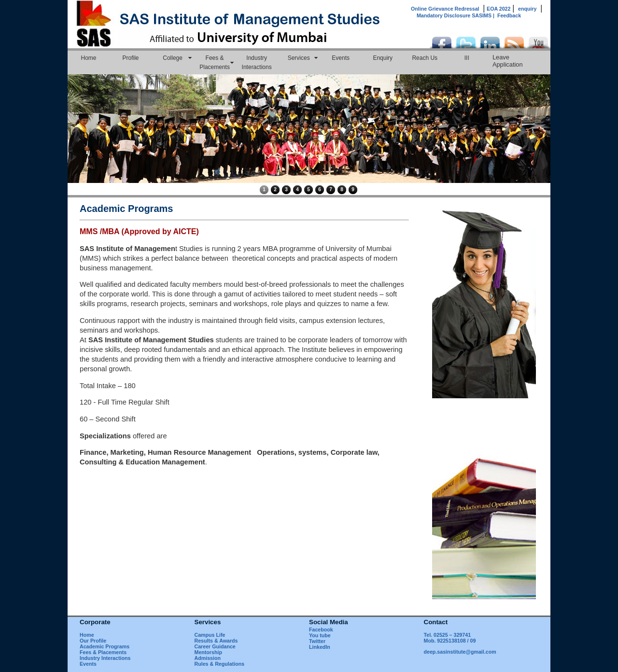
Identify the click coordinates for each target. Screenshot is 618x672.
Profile (131, 58)
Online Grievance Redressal (445, 9)
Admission (208, 658)
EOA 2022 (499, 9)
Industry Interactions (257, 63)
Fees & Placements (215, 63)
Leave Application (508, 61)
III (467, 58)
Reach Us (425, 58)
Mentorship (208, 652)
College (173, 58)
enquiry (527, 9)
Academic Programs (105, 646)
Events (341, 58)
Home (89, 58)
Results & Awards (216, 641)
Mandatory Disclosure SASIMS (457, 15)
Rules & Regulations (220, 664)
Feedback (509, 15)
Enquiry (383, 58)
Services (299, 58)
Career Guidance (215, 646)
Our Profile (93, 641)
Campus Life (210, 635)
